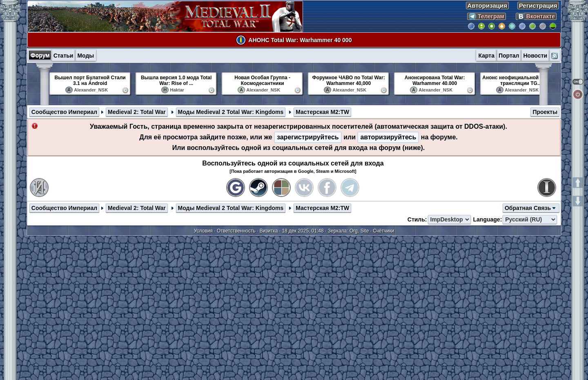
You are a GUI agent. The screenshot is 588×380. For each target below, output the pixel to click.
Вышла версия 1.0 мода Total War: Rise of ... (176, 80)
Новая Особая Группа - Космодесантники (262, 80)
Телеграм (487, 16)
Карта (486, 56)
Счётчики (383, 231)
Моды (86, 56)
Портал (509, 56)
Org (354, 231)
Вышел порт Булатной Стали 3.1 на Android (90, 80)
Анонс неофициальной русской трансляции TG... (521, 80)
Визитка (269, 231)
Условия (203, 231)
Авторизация (487, 6)
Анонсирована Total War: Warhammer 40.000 (435, 80)
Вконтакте (536, 16)
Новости (535, 56)
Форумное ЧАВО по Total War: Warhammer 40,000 (349, 80)
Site (365, 231)
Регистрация (538, 6)
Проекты (545, 112)
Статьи (63, 56)
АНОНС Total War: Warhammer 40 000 (300, 40)
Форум (40, 55)
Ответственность (236, 231)
